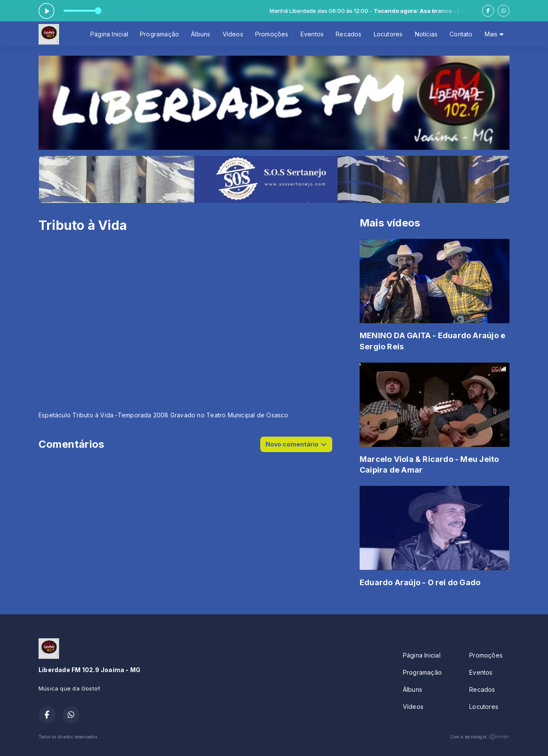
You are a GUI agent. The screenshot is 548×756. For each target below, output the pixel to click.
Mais (494, 34)
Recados (348, 34)
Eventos (312, 34)
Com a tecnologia (480, 737)
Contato (461, 34)
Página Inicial (109, 34)
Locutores (388, 34)
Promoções (272, 34)
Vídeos (233, 34)
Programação (159, 34)
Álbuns (201, 34)
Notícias (426, 34)
